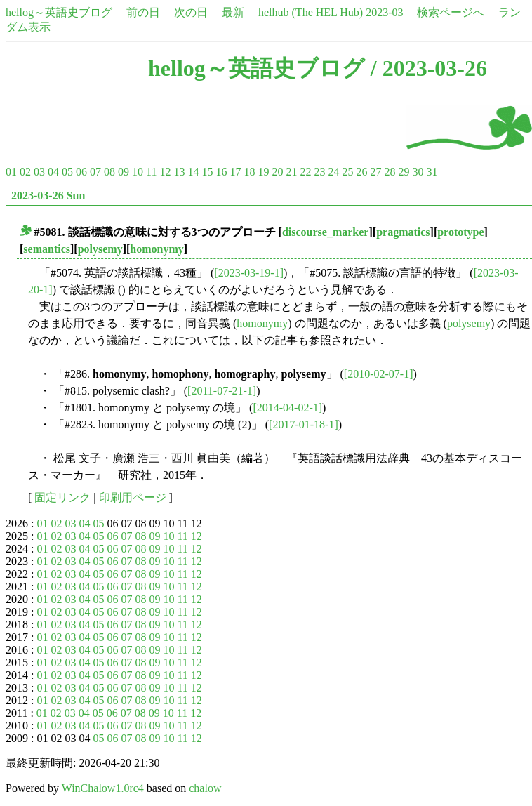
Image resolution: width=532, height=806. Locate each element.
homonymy (157, 249)
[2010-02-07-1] (379, 374)
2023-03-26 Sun (48, 196)
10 (138, 172)
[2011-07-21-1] (222, 391)
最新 (233, 12)
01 (11, 172)
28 (390, 172)
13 (179, 172)
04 (53, 172)
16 (221, 172)
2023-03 (384, 12)
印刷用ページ (133, 497)
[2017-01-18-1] (304, 424)
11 (151, 172)
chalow (205, 788)
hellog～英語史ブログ (59, 12)
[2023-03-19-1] (249, 273)
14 (193, 172)
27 (375, 172)
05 (67, 172)
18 (249, 172)
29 (404, 172)
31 (432, 172)
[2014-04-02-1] (287, 408)
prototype (460, 232)
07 (95, 172)
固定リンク (62, 497)
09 (124, 172)
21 (291, 172)
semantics (47, 249)
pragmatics (403, 232)
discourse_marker (326, 232)
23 (319, 172)
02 (25, 172)
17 (235, 172)
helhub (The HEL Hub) (311, 12)
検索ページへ (451, 12)
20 (277, 172)
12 (165, 172)
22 (305, 172)
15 (207, 172)
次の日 (191, 12)
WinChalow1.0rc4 (103, 788)
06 (81, 172)
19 (263, 172)
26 (361, 172)
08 (109, 172)
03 (39, 172)
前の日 (143, 12)
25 (347, 172)
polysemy (100, 249)
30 (418, 172)
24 (333, 172)
